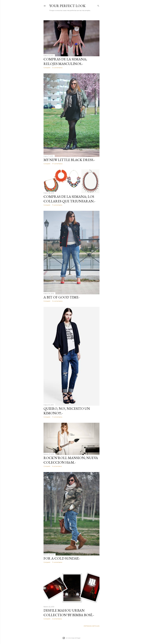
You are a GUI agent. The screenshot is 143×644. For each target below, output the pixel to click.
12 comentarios (57, 68)
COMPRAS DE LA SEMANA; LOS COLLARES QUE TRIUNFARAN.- (69, 199)
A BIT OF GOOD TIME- (61, 297)
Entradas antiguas (92, 626)
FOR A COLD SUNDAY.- (62, 558)
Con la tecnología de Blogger (71, 638)
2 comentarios (57, 619)
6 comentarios (57, 466)
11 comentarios (57, 205)
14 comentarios (57, 301)
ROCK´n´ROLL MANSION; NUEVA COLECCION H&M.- (71, 460)
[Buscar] (98, 5)
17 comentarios (57, 164)
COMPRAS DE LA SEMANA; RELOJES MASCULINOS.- (65, 61)
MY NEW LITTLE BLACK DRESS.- (69, 160)
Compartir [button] (47, 68)
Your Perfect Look (67, 6)
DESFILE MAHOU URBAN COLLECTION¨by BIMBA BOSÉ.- (69, 613)
